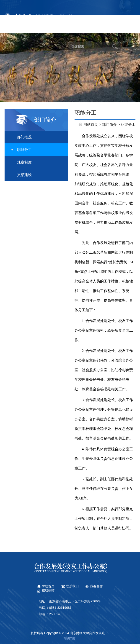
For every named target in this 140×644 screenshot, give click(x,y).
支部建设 (24, 175)
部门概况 (24, 137)
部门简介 (109, 125)
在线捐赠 (48, 590)
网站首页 (91, 125)
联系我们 (72, 586)
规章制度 (24, 162)
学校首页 (48, 586)
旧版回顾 (69, 639)
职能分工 (24, 150)
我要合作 (96, 586)
